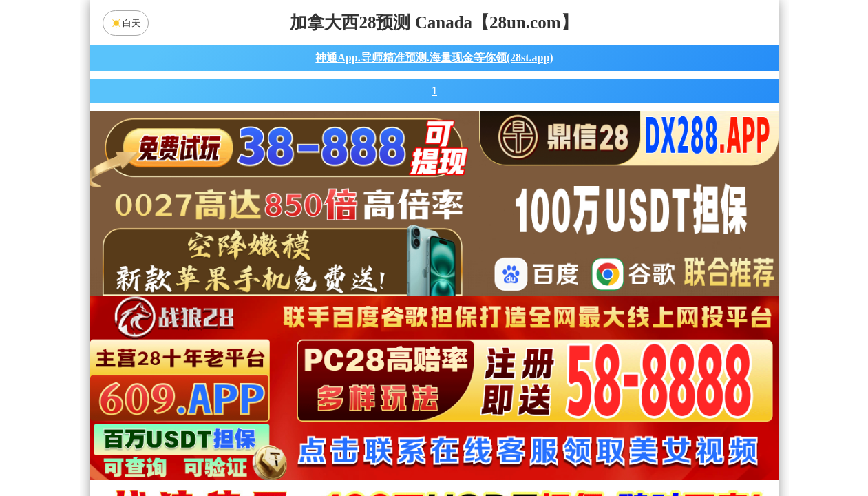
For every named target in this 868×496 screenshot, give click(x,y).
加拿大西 (390, 340)
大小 (478, 449)
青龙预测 (318, 376)
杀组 (390, 449)
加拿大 (303, 340)
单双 (565, 449)
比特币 (565, 340)
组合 (303, 449)
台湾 (478, 340)
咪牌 (530, 279)
